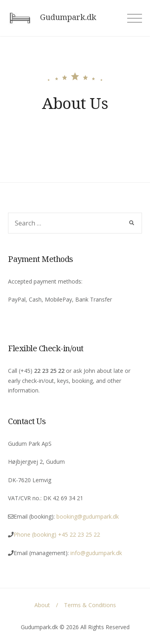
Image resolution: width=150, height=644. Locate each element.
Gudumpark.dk (68, 17)
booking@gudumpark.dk (88, 516)
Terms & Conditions (90, 605)
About (42, 605)
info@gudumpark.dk (97, 553)
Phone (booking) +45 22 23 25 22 (57, 534)
